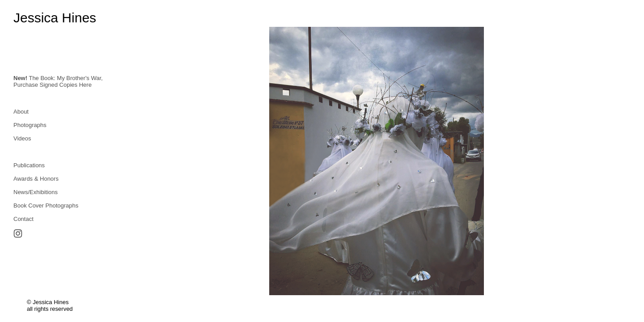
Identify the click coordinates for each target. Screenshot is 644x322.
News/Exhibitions (36, 192)
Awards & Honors (36, 179)
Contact (23, 219)
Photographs (30, 125)
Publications (29, 165)
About (21, 112)
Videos (22, 138)
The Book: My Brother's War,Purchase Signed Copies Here (58, 81)
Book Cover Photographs (46, 205)
